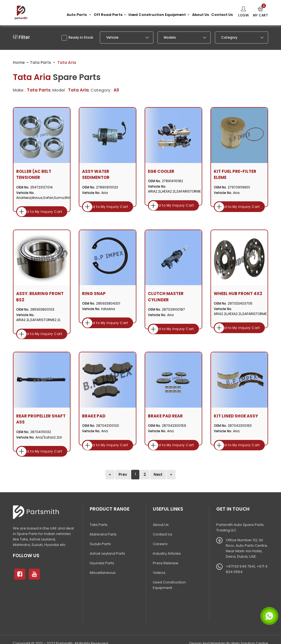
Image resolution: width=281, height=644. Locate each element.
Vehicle (112, 38)
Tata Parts (40, 64)
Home (19, 64)
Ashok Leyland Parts (107, 546)
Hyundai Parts (102, 555)
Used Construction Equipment (159, 15)
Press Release (166, 555)
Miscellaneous (103, 565)
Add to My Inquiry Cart (42, 210)
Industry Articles (167, 546)
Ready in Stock (77, 38)
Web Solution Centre (250, 635)
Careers (160, 536)
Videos (159, 565)
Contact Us (222, 15)
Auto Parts (79, 15)
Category (229, 38)
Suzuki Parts (100, 536)
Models (170, 38)
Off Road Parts (110, 15)
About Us (200, 15)
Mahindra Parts (103, 526)
